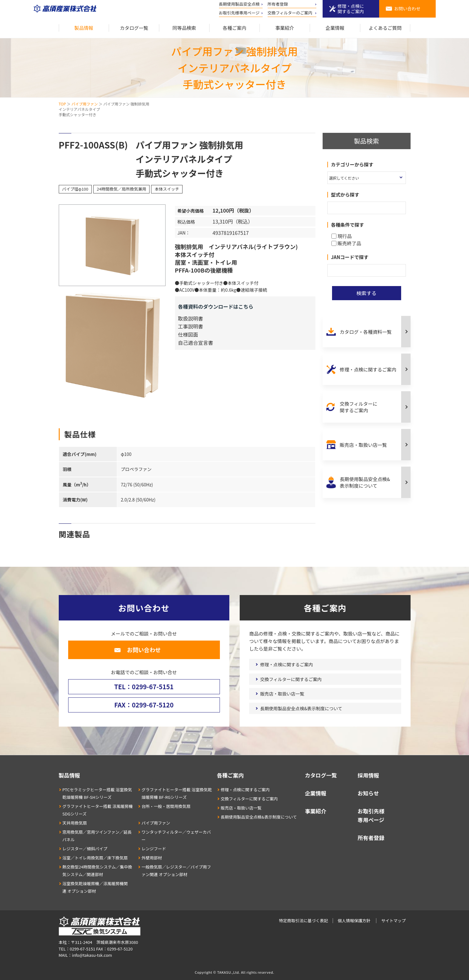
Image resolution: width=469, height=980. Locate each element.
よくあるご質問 (385, 28)
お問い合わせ (407, 8)
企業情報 (335, 28)
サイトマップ (393, 921)
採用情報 (368, 775)
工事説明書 (191, 326)
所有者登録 (278, 4)
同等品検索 (184, 28)
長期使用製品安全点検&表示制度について (365, 482)
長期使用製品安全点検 (239, 4)
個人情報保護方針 (354, 921)
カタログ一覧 (134, 28)
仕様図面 (188, 334)
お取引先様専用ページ (239, 13)
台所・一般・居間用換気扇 (166, 806)
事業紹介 (285, 28)
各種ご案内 (235, 28)
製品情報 (84, 28)
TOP (62, 104)
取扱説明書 (191, 318)
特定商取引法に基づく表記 (303, 921)
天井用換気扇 (75, 823)
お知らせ (368, 793)
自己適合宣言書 (196, 343)
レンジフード (154, 849)
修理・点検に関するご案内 (351, 9)
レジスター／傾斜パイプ (85, 849)
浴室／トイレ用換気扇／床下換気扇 (95, 858)
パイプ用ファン (85, 104)
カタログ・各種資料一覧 (366, 332)
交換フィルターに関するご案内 (359, 407)
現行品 (342, 236)
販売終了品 (346, 243)
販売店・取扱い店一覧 (363, 445)
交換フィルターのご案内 (290, 13)
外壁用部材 (152, 858)
